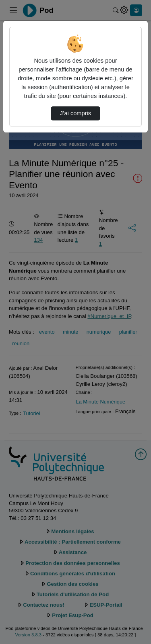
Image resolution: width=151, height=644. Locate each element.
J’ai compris (75, 113)
